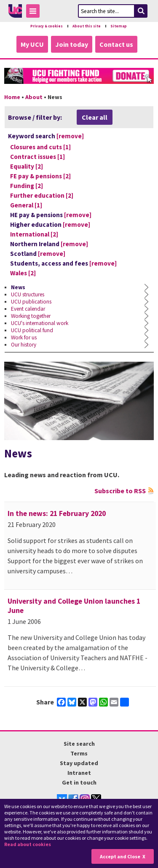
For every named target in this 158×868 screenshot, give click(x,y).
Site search (79, 744)
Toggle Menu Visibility (35, 12)
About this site (87, 26)
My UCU (32, 44)
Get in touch (79, 782)
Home (12, 97)
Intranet (79, 773)
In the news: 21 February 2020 (57, 513)
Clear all (95, 117)
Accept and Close (120, 856)
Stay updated (79, 763)
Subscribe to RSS (120, 491)
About (34, 97)
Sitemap (119, 26)
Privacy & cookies (47, 26)
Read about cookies (28, 844)
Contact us (116, 44)
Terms (79, 753)
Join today (72, 44)
